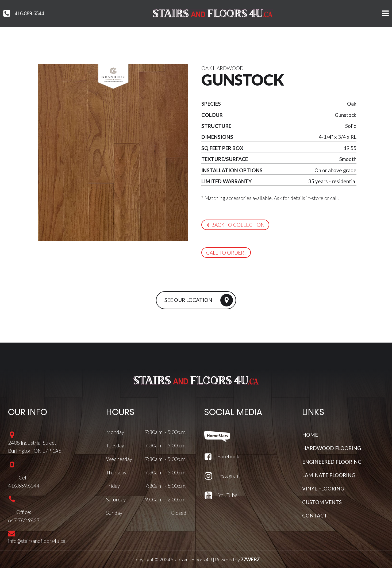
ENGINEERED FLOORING (332, 462)
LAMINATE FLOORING (329, 475)
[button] (235, 225)
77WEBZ (250, 559)
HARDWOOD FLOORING (332, 448)
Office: (24, 512)
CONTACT (315, 515)
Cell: (24, 477)
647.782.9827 (24, 520)
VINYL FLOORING (323, 488)
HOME (310, 435)
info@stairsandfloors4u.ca (37, 541)
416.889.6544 (29, 13)
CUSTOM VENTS (322, 502)
